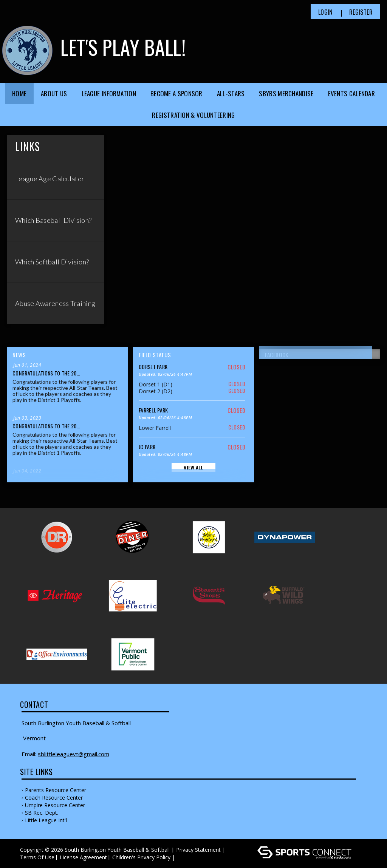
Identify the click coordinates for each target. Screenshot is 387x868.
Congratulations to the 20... (46, 373)
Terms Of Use (37, 857)
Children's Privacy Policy (141, 857)
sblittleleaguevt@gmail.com (74, 754)
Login (326, 12)
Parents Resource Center (56, 790)
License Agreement (83, 857)
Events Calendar (352, 93)
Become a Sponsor (176, 93)
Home (19, 93)
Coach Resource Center (54, 798)
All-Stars (231, 93)
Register (361, 12)
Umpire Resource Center (55, 805)
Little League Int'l (46, 820)
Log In (188, 857)
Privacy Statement (198, 850)
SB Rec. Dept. (42, 813)
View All (193, 467)
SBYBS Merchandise (286, 93)
